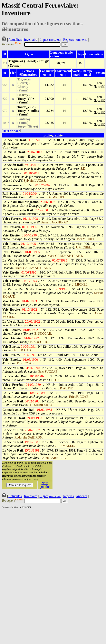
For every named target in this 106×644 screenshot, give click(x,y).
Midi (59, 40)
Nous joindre (45, 485)
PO (51, 40)
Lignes (44, 40)
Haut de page (11, 131)
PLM (54, 40)
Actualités (15, 40)
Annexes (81, 40)
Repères (68, 40)
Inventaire (31, 40)
